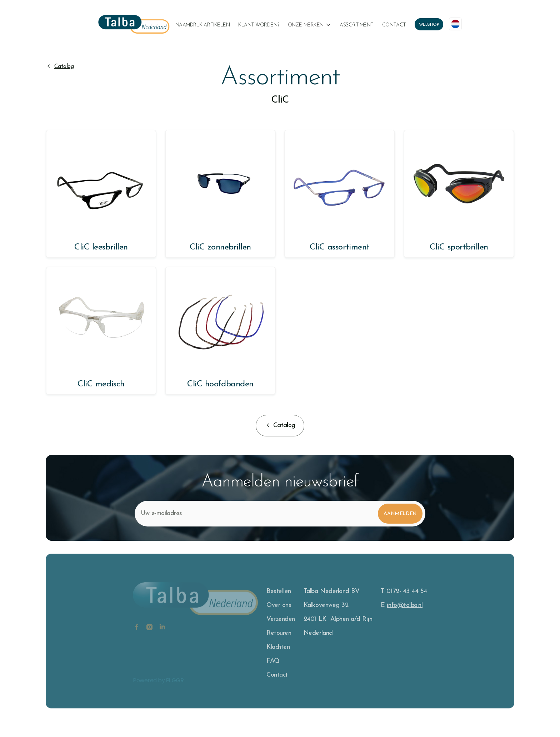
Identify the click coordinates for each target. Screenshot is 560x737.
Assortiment (357, 25)
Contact (394, 25)
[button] (309, 25)
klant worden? (259, 25)
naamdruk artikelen (202, 25)
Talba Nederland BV (331, 591)
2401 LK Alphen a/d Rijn (338, 619)
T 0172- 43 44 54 (404, 591)
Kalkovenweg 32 (326, 605)
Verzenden (281, 619)
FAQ (273, 661)
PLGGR (175, 685)
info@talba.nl (405, 605)
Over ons (279, 605)
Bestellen (279, 591)
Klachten (278, 647)
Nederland (318, 633)
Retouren (279, 633)
